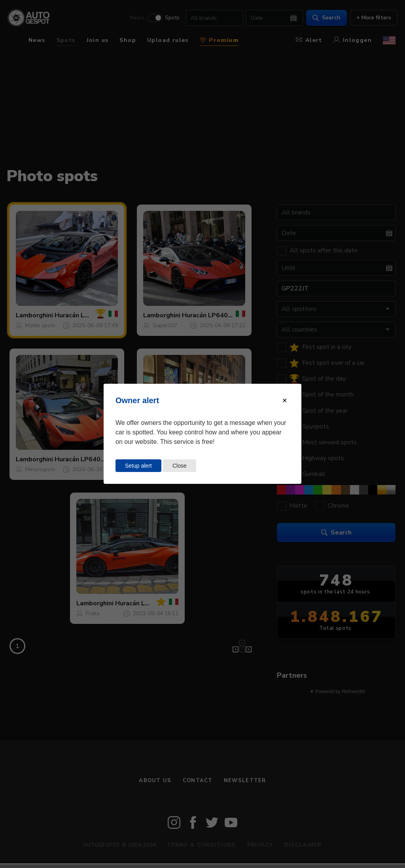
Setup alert (138, 466)
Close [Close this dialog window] (180, 466)
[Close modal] (285, 401)
